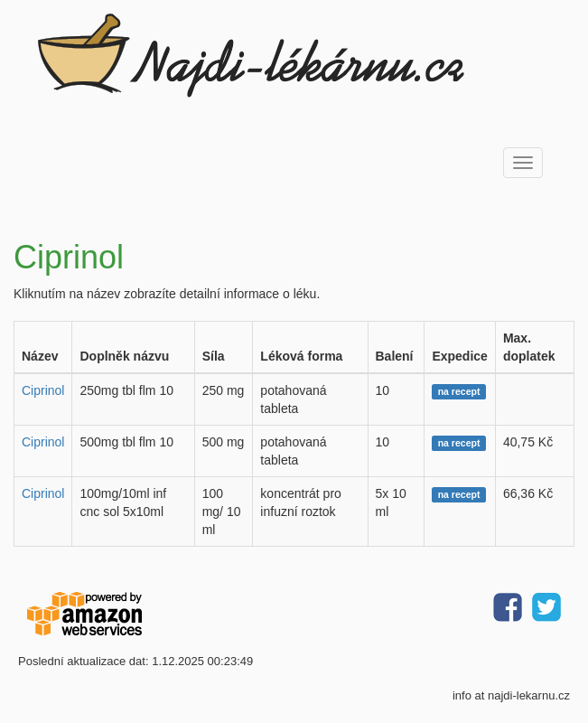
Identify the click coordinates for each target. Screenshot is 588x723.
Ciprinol (43, 390)
